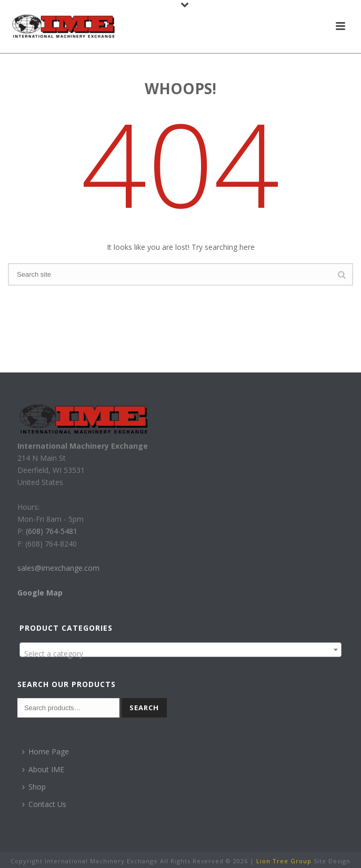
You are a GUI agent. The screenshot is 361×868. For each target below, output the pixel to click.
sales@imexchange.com (58, 568)
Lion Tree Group (284, 861)
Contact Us (44, 804)
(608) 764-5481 (51, 531)
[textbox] (180, 654)
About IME (43, 769)
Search (144, 708)
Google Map (40, 593)
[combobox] (180, 650)
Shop (34, 787)
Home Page (46, 751)
